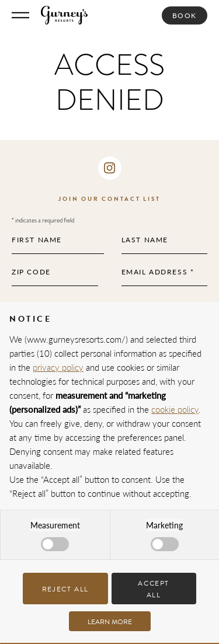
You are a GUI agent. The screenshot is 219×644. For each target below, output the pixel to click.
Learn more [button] (110, 622)
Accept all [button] (154, 589)
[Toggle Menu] (20, 15)
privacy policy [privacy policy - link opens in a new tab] (58, 367)
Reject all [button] (65, 589)
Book (185, 15)
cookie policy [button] (175, 409)
